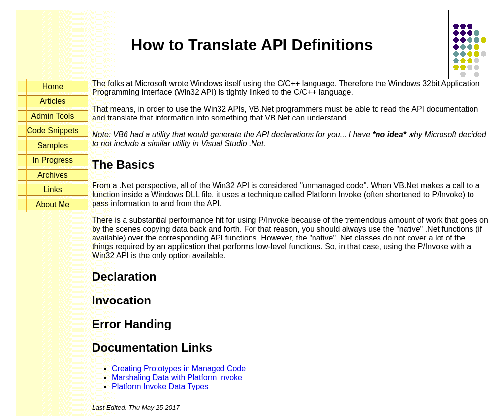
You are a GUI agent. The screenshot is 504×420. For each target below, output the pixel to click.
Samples (53, 145)
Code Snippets (53, 131)
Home (53, 86)
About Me (53, 204)
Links (52, 190)
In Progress (53, 160)
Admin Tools (53, 116)
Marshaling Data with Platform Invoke (177, 377)
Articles (53, 101)
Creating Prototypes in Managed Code (179, 369)
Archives (52, 175)
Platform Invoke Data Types (160, 386)
